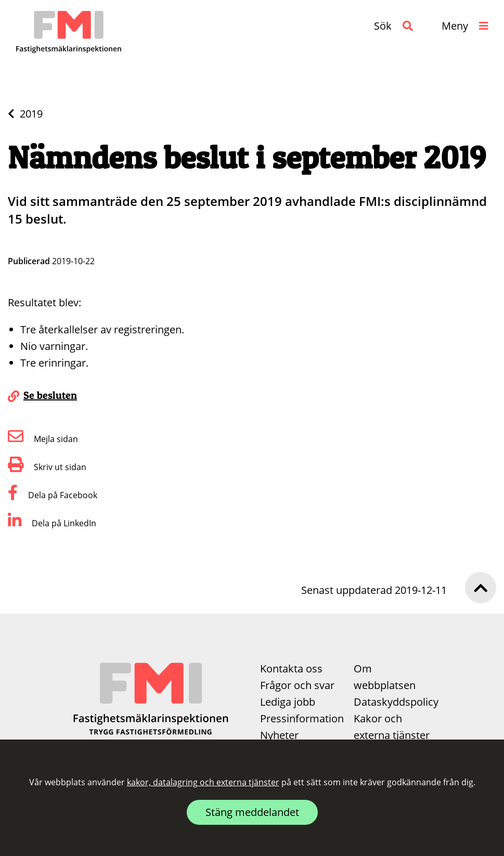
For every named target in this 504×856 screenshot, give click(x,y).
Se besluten (50, 395)
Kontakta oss (291, 669)
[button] (393, 26)
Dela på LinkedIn (52, 523)
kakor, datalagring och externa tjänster (203, 782)
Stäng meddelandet (252, 812)
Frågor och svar (297, 685)
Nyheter (279, 735)
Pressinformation (302, 718)
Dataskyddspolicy (396, 702)
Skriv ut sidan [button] (47, 467)
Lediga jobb (288, 702)
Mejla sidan (43, 439)
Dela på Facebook (53, 495)
